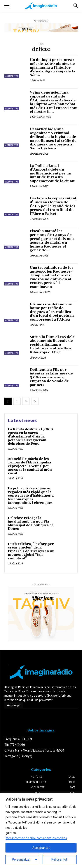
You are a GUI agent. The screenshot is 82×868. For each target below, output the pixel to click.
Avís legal (14, 705)
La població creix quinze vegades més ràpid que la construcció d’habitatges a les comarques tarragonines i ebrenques (31, 496)
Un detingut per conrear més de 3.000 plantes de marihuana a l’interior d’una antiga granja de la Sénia (52, 67)
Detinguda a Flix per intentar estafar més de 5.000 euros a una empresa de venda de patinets (51, 377)
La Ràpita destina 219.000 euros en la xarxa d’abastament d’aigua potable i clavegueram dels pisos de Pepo (30, 437)
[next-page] (35, 401)
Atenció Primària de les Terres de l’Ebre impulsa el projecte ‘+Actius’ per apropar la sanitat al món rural (30, 466)
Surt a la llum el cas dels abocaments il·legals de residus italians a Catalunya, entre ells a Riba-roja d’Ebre (52, 345)
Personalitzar (21, 859)
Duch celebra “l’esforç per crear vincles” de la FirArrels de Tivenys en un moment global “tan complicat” (31, 551)
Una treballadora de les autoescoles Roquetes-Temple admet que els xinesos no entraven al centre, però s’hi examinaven (52, 277)
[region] (41, 830)
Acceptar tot (41, 848)
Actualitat (12, 76)
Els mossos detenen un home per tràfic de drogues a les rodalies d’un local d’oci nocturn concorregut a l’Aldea (52, 312)
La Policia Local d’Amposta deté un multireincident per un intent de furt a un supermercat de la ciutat (52, 173)
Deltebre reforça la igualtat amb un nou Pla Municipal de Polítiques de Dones (31, 524)
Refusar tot (59, 859)
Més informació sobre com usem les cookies (36, 838)
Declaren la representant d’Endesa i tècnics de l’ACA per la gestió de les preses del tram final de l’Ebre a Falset (53, 206)
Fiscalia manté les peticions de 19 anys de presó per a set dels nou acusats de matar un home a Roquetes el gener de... (52, 241)
